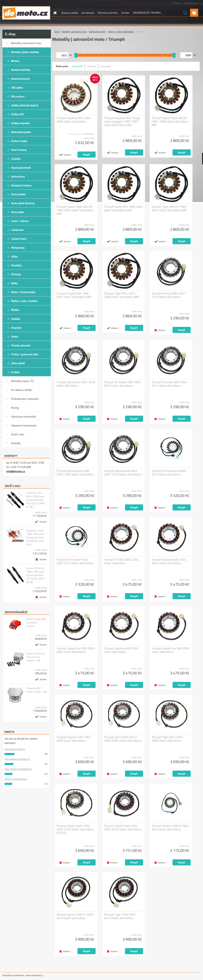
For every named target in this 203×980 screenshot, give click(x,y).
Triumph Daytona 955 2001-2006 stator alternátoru (74, 120)
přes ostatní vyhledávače (18, 769)
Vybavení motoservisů (24, 425)
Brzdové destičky (21, 70)
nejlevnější (77, 66)
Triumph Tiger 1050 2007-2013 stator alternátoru (120, 916)
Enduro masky (19, 141)
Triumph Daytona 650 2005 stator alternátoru (121, 650)
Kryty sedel (17, 212)
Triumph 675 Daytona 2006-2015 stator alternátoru (169, 473)
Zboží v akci (18, 434)
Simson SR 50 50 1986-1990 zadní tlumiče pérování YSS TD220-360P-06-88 (36, 575)
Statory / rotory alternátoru (121, 32)
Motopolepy (18, 248)
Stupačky (16, 328)
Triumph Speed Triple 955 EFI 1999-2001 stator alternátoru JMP (75, 210)
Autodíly (16, 443)
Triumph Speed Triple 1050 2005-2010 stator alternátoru (123, 828)
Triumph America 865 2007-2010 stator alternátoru (169, 295)
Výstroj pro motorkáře (24, 417)
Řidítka (15, 310)
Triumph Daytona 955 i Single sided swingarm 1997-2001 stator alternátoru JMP (122, 122)
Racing (15, 408)
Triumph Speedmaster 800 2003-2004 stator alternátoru (75, 473)
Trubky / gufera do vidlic (25, 354)
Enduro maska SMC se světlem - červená (36, 623)
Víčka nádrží (18, 363)
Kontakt (125, 13)
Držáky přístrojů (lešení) (25, 105)
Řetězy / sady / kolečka (24, 301)
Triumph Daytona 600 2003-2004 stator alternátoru (169, 561)
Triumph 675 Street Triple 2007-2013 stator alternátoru (75, 561)
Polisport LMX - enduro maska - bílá (36, 690)
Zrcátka (15, 372)
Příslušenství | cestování (25, 399)
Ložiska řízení (19, 239)
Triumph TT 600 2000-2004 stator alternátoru (121, 561)
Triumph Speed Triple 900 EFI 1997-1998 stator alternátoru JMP (170, 122)
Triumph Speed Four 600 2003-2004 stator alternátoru (76, 650)
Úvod (57, 32)
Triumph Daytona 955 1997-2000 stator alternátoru (74, 739)
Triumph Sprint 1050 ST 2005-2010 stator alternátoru (75, 916)
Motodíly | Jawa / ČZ (22, 381)
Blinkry (15, 61)
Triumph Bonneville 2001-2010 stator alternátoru (76, 384)
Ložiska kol (17, 230)
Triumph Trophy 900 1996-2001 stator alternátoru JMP (74, 295)
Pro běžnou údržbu (22, 390)
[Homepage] (55, 13)
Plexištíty (16, 265)
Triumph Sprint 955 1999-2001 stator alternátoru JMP (124, 209)
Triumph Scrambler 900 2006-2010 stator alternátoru (123, 384)
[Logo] (26, 13)
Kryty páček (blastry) (23, 203)
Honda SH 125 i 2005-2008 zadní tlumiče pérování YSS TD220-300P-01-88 (36, 500)
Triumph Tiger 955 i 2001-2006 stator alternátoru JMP (122, 295)
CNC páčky (17, 88)
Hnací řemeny (19, 150)
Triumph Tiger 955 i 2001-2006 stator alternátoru (168, 739)
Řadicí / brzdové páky (23, 292)
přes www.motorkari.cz (17, 759)
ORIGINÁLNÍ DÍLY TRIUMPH (147, 13)
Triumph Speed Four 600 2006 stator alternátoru (170, 650)
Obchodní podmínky (108, 13)
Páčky (14, 257)
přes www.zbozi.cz (15, 749)
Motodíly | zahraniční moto (26, 43)
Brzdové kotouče (21, 79)
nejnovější (105, 66)
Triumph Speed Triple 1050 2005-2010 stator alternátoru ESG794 (75, 829)
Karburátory (18, 177)
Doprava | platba (70, 13)
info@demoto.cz (16, 471)
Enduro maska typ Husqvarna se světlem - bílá (36, 657)
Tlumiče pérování (21, 345)
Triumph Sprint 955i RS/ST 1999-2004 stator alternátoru (123, 739)
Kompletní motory (21, 185)
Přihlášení (177, 3)
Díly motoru (18, 97)
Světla (15, 337)
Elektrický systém (21, 132)
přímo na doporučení (16, 779)
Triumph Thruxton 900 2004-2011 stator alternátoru (170, 384)
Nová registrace (191, 3)
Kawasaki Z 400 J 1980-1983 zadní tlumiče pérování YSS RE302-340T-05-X (36, 538)
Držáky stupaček (20, 123)
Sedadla (16, 319)
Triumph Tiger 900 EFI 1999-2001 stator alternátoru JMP (169, 209)
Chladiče (16, 159)
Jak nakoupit (88, 13)
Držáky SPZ (17, 114)
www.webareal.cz (34, 975)
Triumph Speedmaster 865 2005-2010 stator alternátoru (123, 473)
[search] (185, 13)
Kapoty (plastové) (21, 168)
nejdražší (91, 66)
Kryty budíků (18, 194)
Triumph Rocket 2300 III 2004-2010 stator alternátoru (171, 828)
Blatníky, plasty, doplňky (25, 52)
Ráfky (14, 283)
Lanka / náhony (20, 221)
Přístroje (16, 274)
